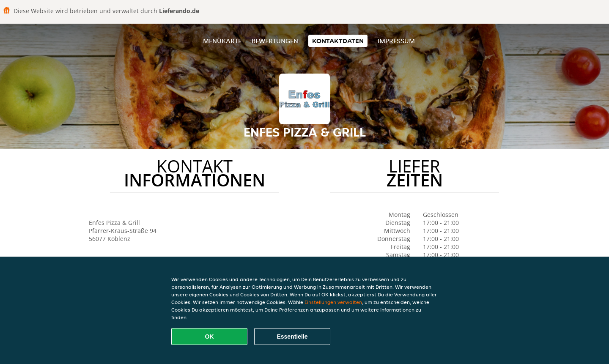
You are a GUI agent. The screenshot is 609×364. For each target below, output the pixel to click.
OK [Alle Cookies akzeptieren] (210, 337)
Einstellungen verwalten (333, 302)
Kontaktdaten (338, 41)
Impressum (396, 41)
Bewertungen (275, 41)
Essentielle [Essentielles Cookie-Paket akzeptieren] (292, 337)
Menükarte (222, 41)
